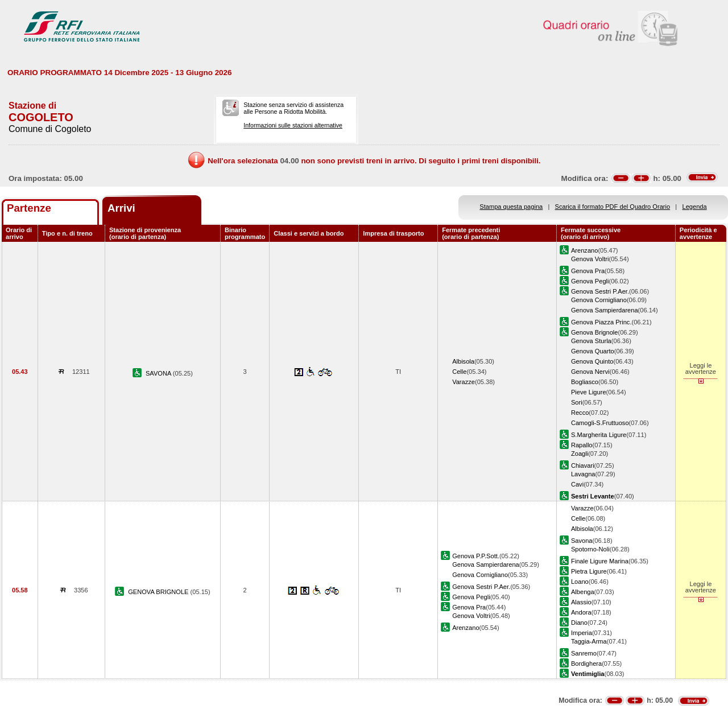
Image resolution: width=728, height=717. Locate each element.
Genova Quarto (593, 351)
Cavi (577, 484)
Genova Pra (588, 271)
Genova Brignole (595, 332)
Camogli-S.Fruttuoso (600, 423)
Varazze (464, 382)
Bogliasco (585, 382)
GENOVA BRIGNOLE (159, 592)
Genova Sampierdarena (605, 310)
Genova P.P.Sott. (476, 556)
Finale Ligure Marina (600, 561)
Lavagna (583, 474)
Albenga (583, 592)
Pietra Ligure (589, 571)
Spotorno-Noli (590, 549)
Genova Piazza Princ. (601, 322)
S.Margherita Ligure (599, 435)
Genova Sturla (591, 341)
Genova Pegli (590, 281)
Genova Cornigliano (599, 300)
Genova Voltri (590, 259)
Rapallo (582, 445)
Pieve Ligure (589, 392)
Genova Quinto (592, 361)
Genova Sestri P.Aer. (600, 291)
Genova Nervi (590, 372)
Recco (580, 413)
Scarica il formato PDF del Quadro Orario (613, 207)
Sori (577, 402)
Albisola (463, 361)
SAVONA (159, 373)
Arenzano (584, 250)
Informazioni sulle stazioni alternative (293, 125)
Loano (580, 582)
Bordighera (586, 664)
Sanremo (584, 653)
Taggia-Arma (589, 641)
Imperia (582, 633)
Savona (582, 541)
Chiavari (583, 465)
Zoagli (580, 454)
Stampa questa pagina (511, 207)
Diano (579, 623)
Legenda (695, 207)
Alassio (581, 602)
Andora (581, 612)
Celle (459, 372)
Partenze (29, 208)
